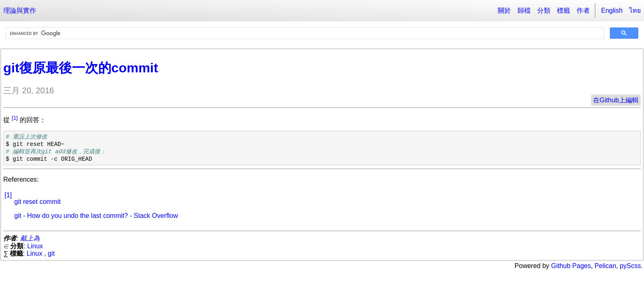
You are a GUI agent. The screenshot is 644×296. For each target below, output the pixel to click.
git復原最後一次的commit (81, 68)
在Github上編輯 (616, 100)
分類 (544, 10)
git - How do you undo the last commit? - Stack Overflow (96, 216)
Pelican (605, 266)
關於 (504, 10)
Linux (35, 246)
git (51, 253)
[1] (15, 118)
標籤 (563, 10)
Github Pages (571, 266)
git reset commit (38, 202)
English (612, 10)
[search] (304, 33)
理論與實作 (20, 10)
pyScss (630, 266)
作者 (583, 10)
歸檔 (524, 10)
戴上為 (30, 238)
